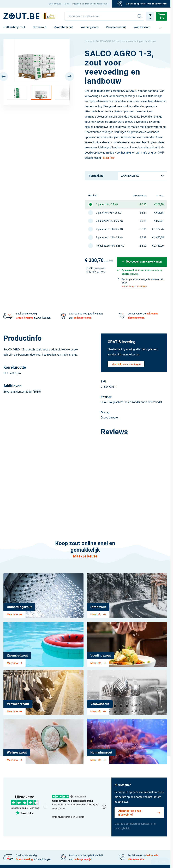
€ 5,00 (143, 246)
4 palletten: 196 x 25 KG (109, 229)
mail (165, 4)
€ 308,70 (159, 204)
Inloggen (77, 4)
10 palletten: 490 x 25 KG (110, 246)
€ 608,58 (159, 213)
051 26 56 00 (154, 4)
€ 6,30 (143, 204)
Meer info (109, 158)
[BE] (21, 16)
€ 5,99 (143, 238)
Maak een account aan (96, 4)
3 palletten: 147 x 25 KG (109, 221)
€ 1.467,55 (158, 238)
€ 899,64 (159, 221)
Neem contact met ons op (134, 286)
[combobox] (104, 16)
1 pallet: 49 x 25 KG (107, 204)
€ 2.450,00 (158, 246)
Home (88, 41)
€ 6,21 (143, 213)
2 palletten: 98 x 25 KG (109, 213)
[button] (17, 93)
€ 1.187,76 (158, 229)
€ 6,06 (143, 229)
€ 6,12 (143, 221)
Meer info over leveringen (126, 364)
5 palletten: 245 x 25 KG (109, 238)
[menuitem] (55, 4)
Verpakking (96, 176)
